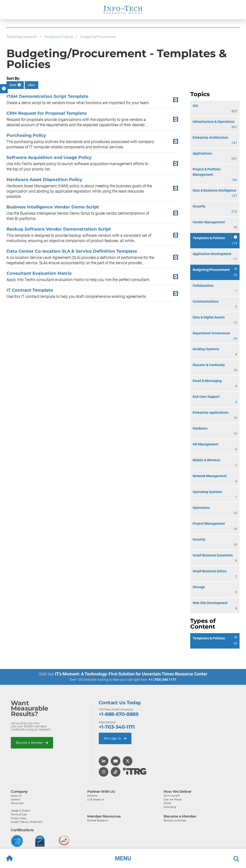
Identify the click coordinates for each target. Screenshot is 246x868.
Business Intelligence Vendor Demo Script (53, 207)
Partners (92, 795)
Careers (15, 799)
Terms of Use (19, 814)
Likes (31, 85)
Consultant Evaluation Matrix (39, 273)
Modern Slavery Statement (27, 822)
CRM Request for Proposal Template (47, 113)
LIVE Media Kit (96, 799)
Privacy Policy (19, 818)
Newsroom (17, 803)
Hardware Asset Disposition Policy (44, 179)
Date (15, 85)
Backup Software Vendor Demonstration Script (59, 229)
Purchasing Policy (26, 135)
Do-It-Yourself (172, 795)
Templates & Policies (58, 37)
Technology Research (22, 37)
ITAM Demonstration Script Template (47, 96)
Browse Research (98, 820)
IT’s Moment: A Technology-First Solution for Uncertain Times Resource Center (131, 674)
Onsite (167, 803)
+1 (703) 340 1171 (163, 680)
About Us (16, 795)
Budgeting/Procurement (98, 37)
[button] (123, 858)
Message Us (115, 738)
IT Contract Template (30, 290)
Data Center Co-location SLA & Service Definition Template (72, 251)
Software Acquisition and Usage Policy (49, 157)
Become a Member (32, 742)
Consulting (170, 807)
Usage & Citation (21, 811)
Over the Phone (173, 799)
